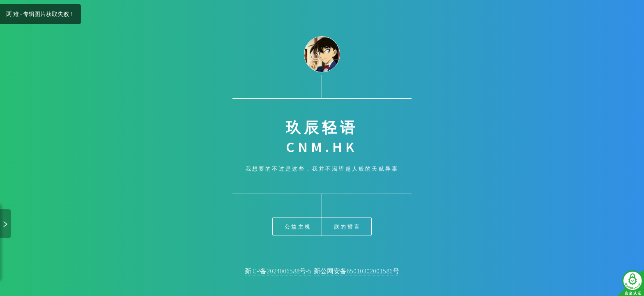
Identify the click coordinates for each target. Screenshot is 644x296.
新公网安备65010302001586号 (356, 271)
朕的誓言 (347, 227)
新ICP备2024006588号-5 (278, 271)
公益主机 (298, 227)
